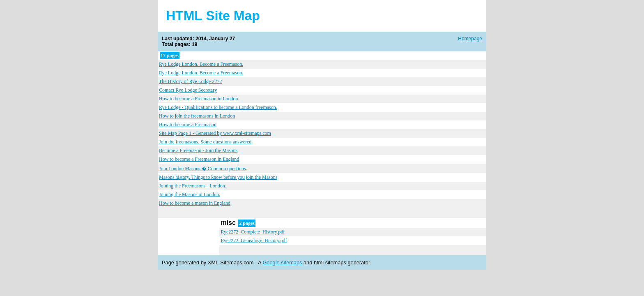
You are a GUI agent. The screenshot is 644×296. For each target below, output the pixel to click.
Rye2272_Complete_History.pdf (253, 232)
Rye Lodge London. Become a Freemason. (201, 64)
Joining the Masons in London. (190, 194)
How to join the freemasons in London (197, 116)
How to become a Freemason (188, 125)
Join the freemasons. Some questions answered (205, 142)
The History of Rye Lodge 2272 (190, 81)
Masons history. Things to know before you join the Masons (218, 177)
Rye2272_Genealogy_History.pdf (254, 240)
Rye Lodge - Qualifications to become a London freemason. (218, 107)
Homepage (470, 39)
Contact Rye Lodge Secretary (188, 90)
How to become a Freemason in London (199, 99)
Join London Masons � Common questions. (203, 169)
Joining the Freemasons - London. (193, 186)
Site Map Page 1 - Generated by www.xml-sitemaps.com (215, 133)
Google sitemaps (282, 262)
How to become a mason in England (195, 203)
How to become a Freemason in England (199, 159)
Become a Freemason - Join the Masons (198, 150)
